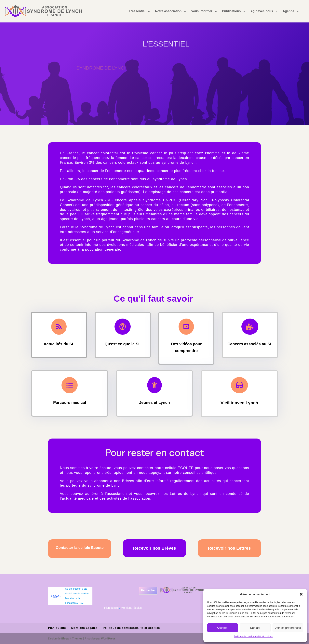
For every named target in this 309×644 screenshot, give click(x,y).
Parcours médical (70, 402)
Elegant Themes (72, 638)
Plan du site (111, 608)
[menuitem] (140, 11)
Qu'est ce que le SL (123, 343)
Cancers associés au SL (250, 343)
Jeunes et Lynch (155, 402)
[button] (301, 594)
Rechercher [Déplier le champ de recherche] (148, 590)
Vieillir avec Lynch (239, 402)
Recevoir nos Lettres (229, 548)
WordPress (108, 638)
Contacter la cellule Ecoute (80, 548)
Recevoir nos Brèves (154, 548)
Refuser (255, 628)
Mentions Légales (84, 628)
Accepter (223, 628)
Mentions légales (131, 608)
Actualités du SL (59, 343)
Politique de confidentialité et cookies (253, 637)
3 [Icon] (149, 11)
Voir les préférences (288, 628)
